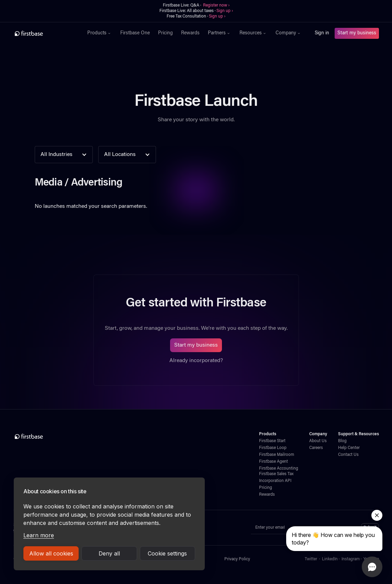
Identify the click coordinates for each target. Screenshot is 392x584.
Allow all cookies (51, 553)
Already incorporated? (196, 361)
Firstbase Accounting (279, 469)
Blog (342, 441)
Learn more (39, 535)
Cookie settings (167, 553)
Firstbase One (135, 33)
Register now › (216, 5)
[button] (100, 33)
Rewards (190, 33)
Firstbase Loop (273, 448)
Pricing (165, 33)
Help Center (349, 448)
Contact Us (348, 455)
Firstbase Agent (273, 462)
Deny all (109, 553)
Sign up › (225, 11)
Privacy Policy (237, 559)
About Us (318, 441)
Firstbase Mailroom (277, 455)
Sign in (322, 33)
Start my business (357, 33)
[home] (44, 33)
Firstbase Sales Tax (276, 474)
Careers (316, 448)
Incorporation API (275, 481)
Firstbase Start (272, 441)
